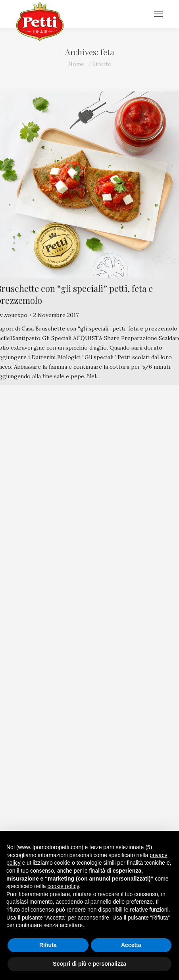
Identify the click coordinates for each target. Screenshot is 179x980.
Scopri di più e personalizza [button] (89, 964)
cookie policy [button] (63, 886)
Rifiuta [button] (48, 945)
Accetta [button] (131, 945)
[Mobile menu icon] (158, 14)
